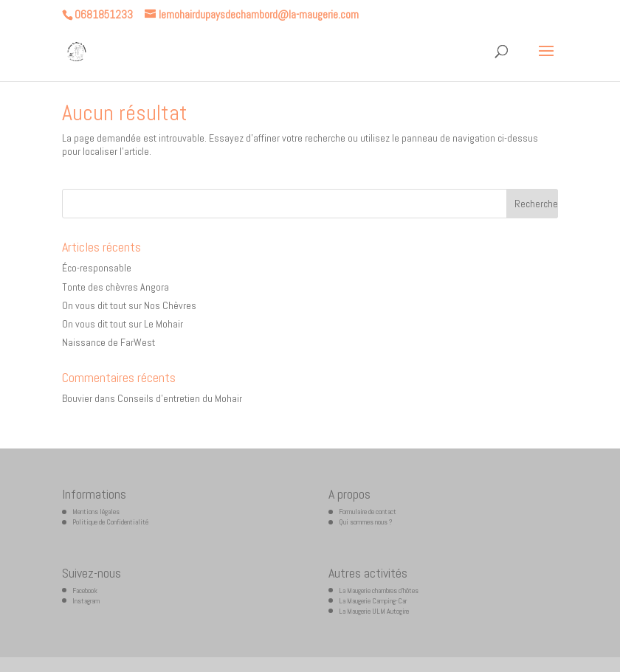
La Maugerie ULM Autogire (374, 611)
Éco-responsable (97, 268)
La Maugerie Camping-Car (373, 601)
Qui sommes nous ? (366, 522)
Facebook (85, 590)
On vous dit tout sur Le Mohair (123, 324)
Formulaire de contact (368, 512)
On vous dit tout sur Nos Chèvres (129, 305)
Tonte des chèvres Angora (116, 287)
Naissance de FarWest (108, 342)
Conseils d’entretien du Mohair (180, 398)
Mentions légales (96, 512)
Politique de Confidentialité (110, 522)
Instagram (86, 601)
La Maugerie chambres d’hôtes (379, 590)
